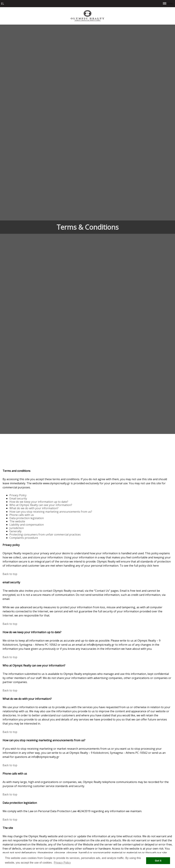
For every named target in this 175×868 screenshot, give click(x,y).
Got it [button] (158, 861)
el (3, 4)
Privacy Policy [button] (62, 863)
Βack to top (10, 574)
